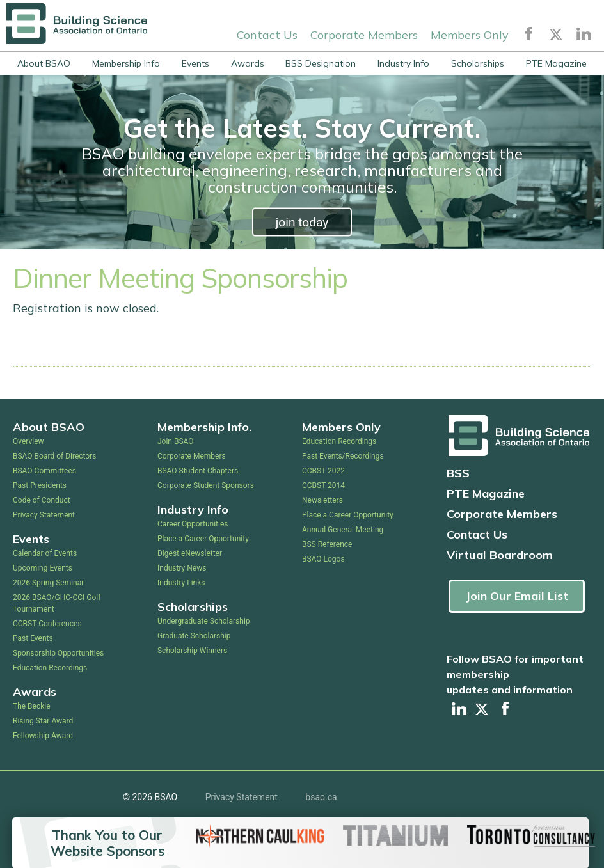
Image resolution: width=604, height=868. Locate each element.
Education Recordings (50, 668)
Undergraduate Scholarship (204, 621)
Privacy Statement (44, 515)
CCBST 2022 (323, 471)
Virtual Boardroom (500, 555)
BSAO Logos (323, 559)
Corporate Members (364, 34)
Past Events (33, 638)
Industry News (182, 568)
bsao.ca (321, 797)
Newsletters (322, 500)
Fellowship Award (43, 736)
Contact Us (267, 34)
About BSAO (44, 63)
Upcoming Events (43, 568)
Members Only (470, 34)
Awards (248, 63)
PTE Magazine (556, 63)
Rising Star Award (43, 721)
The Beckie (32, 706)
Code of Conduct (42, 500)
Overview (28, 441)
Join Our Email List (517, 596)
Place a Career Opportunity (203, 539)
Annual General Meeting (343, 530)
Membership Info (126, 63)
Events (195, 63)
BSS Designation (321, 63)
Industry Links (181, 583)
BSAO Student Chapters (198, 471)
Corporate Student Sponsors (206, 485)
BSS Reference (327, 544)
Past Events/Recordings (343, 456)
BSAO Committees (44, 471)
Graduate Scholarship (194, 636)
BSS (458, 473)
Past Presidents (40, 485)
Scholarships (478, 63)
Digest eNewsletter (190, 553)
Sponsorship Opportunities (58, 653)
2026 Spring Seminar (48, 583)
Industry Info (403, 63)
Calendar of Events (45, 553)
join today (302, 222)
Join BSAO (176, 441)
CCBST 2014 (323, 485)
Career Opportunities (193, 524)
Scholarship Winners (192, 651)
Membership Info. (204, 427)
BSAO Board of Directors (54, 456)
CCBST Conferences (47, 624)
